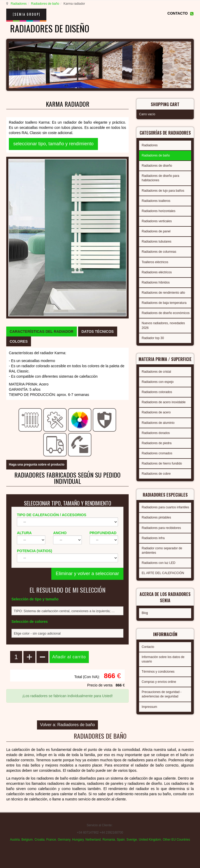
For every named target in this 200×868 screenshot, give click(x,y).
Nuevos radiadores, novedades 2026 (163, 325)
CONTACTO (178, 13)
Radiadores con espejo (158, 382)
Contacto (148, 647)
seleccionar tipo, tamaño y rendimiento (53, 144)
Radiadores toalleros (156, 201)
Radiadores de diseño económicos (166, 313)
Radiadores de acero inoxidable (164, 402)
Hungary (78, 840)
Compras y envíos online (159, 682)
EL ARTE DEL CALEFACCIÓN (163, 573)
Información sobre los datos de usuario (163, 659)
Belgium (27, 840)
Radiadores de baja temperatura (164, 303)
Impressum (149, 707)
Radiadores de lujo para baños (163, 191)
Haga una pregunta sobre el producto (37, 465)
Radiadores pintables (156, 517)
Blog (145, 613)
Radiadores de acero (156, 412)
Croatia (39, 840)
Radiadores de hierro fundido (162, 463)
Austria (15, 840)
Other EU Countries (176, 840)
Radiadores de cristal (156, 372)
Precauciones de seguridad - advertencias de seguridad (162, 694)
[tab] (42, 331)
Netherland (93, 840)
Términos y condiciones (158, 672)
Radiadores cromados (157, 453)
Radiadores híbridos (156, 282)
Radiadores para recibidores (161, 528)
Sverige (132, 840)
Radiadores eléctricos (157, 272)
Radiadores (19, 4)
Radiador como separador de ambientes (162, 550)
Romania (109, 840)
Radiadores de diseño (157, 166)
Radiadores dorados (156, 433)
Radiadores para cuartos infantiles (165, 507)
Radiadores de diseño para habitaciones (160, 178)
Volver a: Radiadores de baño (68, 725)
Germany (64, 840)
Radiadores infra (153, 538)
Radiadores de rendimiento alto (163, 293)
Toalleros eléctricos (155, 262)
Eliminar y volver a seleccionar (87, 574)
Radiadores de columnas (159, 252)
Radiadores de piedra (157, 443)
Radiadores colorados (157, 392)
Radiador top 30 (153, 338)
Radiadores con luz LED (158, 563)
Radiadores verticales (157, 221)
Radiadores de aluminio (158, 423)
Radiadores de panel (156, 231)
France (51, 840)
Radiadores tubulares (157, 242)
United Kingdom (150, 840)
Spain (121, 840)
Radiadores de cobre (156, 474)
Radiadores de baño (45, 4)
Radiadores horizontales (158, 211)
